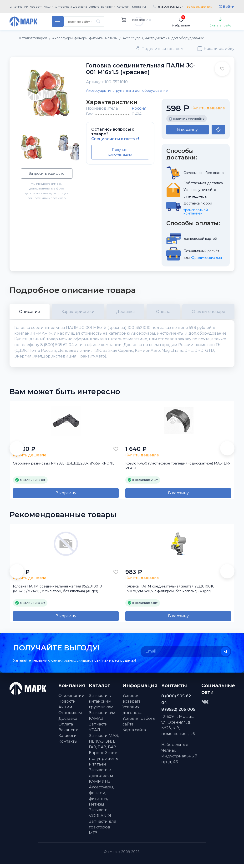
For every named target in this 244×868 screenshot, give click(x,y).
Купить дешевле (208, 108)
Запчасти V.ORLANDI (100, 817)
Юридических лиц (206, 258)
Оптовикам (63, 7)
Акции (49, 7)
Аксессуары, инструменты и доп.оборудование (127, 91)
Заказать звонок (199, 7)
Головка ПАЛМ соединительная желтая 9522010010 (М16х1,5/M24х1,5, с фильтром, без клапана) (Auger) (57, 593)
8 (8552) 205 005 (178, 714)
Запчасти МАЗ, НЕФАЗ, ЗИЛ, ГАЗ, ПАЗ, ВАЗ (104, 745)
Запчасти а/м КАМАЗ (102, 720)
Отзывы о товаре (208, 312)
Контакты (139, 7)
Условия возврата (132, 703)
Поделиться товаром (163, 49)
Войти (229, 7)
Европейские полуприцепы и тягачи (104, 763)
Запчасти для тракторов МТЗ (103, 831)
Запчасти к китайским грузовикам (101, 705)
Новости (36, 7)
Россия (139, 108)
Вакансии (108, 7)
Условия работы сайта (139, 725)
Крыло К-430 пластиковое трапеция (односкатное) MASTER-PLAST (178, 470)
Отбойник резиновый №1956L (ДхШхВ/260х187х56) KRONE (64, 468)
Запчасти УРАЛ (98, 731)
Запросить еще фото (47, 174)
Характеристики (78, 312)
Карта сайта (134, 734)
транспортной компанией (196, 212)
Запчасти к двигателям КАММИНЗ (101, 780)
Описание (30, 312)
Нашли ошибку (219, 49)
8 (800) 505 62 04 (171, 7)
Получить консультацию (120, 152)
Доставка (80, 7)
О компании (19, 7)
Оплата (94, 7)
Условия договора (132, 714)
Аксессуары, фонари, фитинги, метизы (101, 800)
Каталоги (124, 7)
